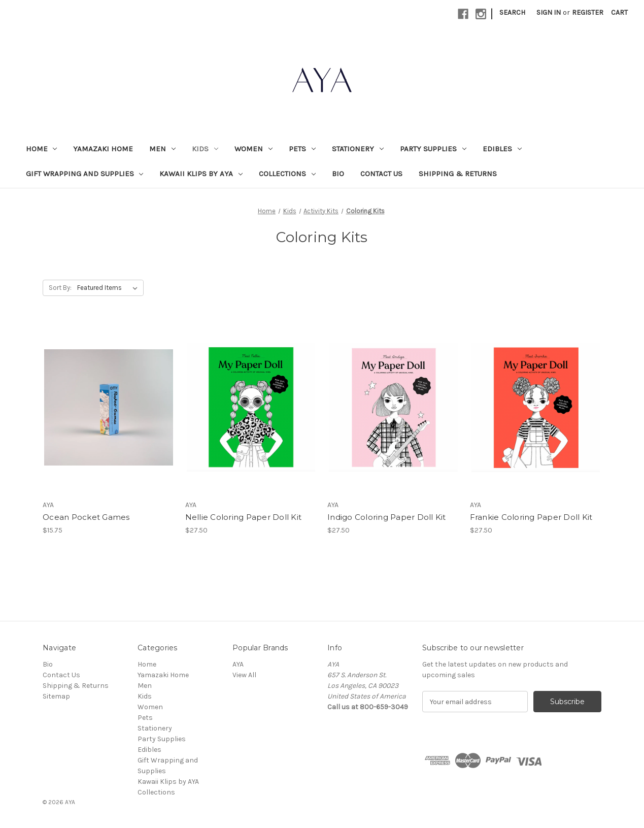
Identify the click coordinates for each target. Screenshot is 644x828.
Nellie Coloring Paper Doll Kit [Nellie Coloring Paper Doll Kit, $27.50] (244, 517)
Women (253, 149)
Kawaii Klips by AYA (201, 174)
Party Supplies (433, 149)
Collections (287, 174)
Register (588, 12)
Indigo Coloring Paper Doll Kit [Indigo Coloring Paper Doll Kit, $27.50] (387, 517)
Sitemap (56, 696)
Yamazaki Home (103, 149)
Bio (338, 174)
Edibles (502, 149)
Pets (302, 149)
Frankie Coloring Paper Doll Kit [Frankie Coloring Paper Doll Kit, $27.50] (531, 517)
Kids (205, 149)
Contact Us (381, 174)
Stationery (358, 149)
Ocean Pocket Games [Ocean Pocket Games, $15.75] (86, 517)
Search (512, 12)
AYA (238, 664)
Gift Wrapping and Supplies (85, 174)
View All (244, 675)
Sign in (549, 12)
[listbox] (109, 288)
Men (162, 149)
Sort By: (60, 288)
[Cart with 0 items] (619, 12)
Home (42, 149)
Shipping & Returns (458, 174)
